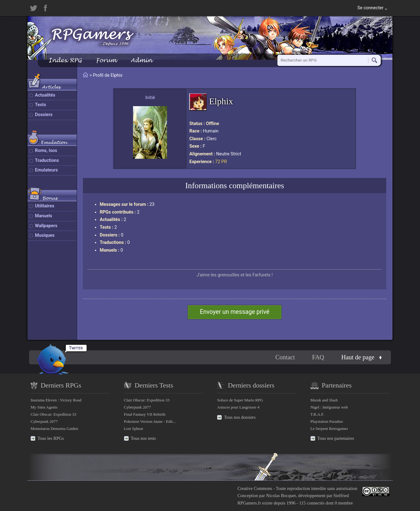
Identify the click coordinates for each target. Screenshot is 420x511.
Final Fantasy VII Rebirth (145, 414)
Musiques (45, 235)
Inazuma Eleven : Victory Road (56, 400)
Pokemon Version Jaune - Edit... (150, 421)
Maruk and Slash (324, 400)
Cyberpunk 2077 (44, 421)
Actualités (45, 95)
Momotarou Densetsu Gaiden (54, 429)
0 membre (344, 503)
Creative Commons (255, 488)
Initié (150, 98)
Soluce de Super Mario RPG (240, 400)
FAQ (318, 357)
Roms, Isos (46, 151)
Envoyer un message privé (235, 312)
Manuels (44, 216)
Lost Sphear (134, 429)
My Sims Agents (44, 407)
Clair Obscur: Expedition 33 (53, 414)
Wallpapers (46, 226)
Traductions (47, 160)
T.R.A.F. (317, 414)
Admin (141, 60)
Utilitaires (45, 206)
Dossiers (44, 115)
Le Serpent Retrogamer (329, 429)
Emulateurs (46, 170)
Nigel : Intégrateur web (329, 407)
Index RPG (65, 60)
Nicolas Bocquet (281, 496)
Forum (106, 60)
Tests (41, 105)
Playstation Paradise (327, 421)
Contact (285, 357)
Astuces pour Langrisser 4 (238, 407)
